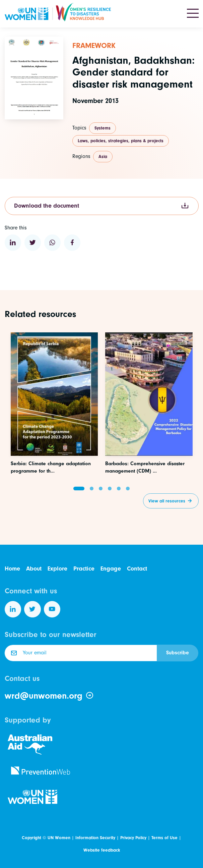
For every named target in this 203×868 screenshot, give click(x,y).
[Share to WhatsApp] (53, 243)
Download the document (102, 206)
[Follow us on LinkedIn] (13, 609)
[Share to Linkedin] (13, 243)
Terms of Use (164, 838)
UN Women (59, 838)
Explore (57, 569)
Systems (103, 128)
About (34, 569)
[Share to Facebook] (72, 243)
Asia (103, 156)
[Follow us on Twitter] (32, 609)
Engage (111, 569)
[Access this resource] (54, 432)
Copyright (31, 838)
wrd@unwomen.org (49, 696)
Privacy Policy (133, 838)
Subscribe (178, 653)
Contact (137, 569)
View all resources (167, 501)
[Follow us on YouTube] (52, 609)
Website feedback (102, 850)
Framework (94, 46)
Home (12, 569)
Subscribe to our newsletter (51, 635)
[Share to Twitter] (33, 243)
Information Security (95, 838)
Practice (84, 569)
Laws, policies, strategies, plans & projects (121, 141)
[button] (79, 489)
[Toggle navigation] (193, 14)
